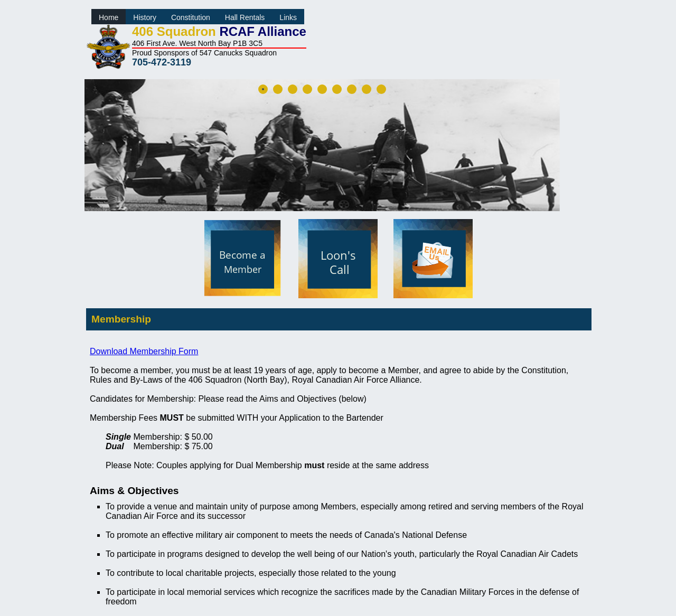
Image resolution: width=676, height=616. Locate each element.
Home (109, 17)
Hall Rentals (245, 17)
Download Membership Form (144, 351)
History (145, 17)
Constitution (191, 17)
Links (288, 17)
